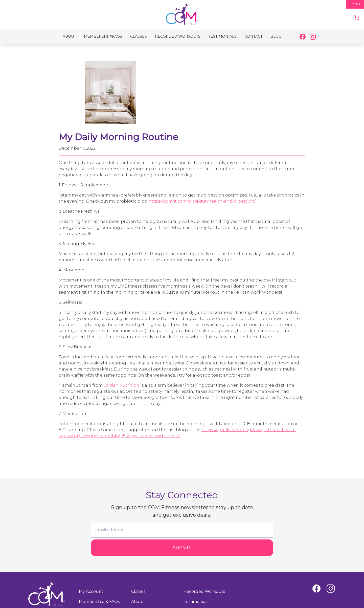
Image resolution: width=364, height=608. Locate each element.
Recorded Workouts (178, 36)
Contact (254, 36)
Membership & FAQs (99, 602)
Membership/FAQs (103, 36)
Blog (276, 36)
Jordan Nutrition (121, 385)
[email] (182, 530)
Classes (139, 36)
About (69, 36)
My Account (91, 591)
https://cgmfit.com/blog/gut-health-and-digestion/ (202, 201)
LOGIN (355, 4)
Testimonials (223, 36)
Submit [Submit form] (182, 548)
